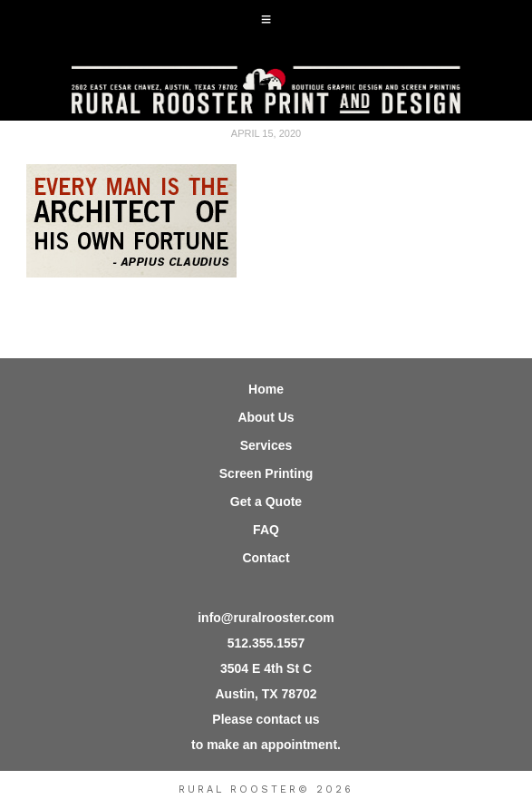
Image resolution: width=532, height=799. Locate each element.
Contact (266, 558)
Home (266, 389)
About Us (266, 417)
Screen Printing (266, 473)
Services (266, 445)
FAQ (266, 530)
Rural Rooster (266, 84)
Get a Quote (266, 502)
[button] (266, 19)
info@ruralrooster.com (266, 618)
